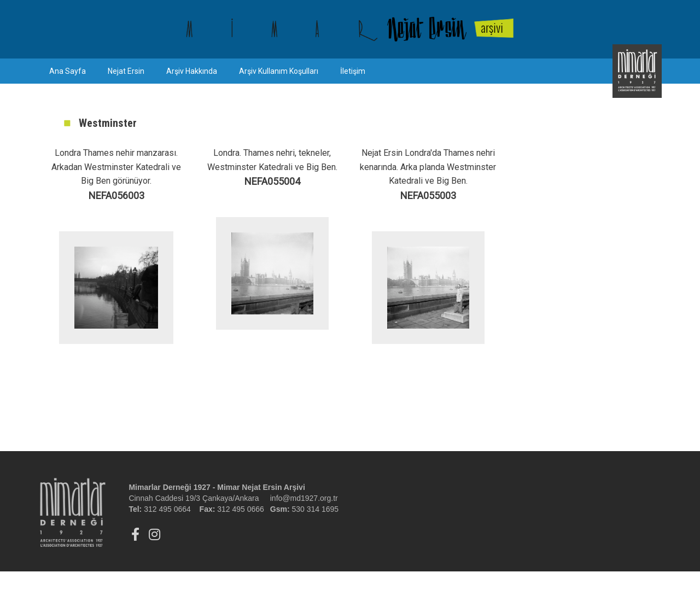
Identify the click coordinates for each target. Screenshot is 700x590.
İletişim (353, 71)
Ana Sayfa (68, 71)
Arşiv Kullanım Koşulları (279, 71)
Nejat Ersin (126, 71)
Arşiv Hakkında (192, 71)
